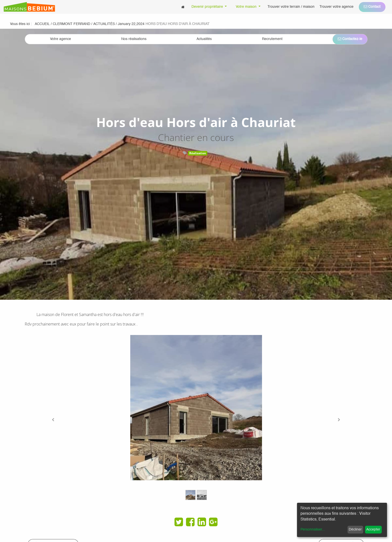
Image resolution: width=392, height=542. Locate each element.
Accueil (42, 24)
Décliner (355, 529)
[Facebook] (190, 522)
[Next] (339, 420)
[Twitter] (179, 522)
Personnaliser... (313, 529)
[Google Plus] (213, 522)
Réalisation (198, 153)
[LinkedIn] (202, 522)
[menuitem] (183, 7)
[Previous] (53, 420)
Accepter (373, 529)
